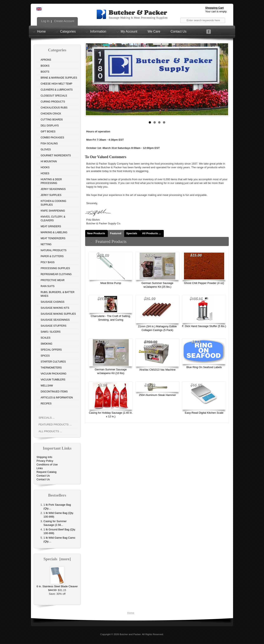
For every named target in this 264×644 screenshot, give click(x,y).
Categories (68, 31)
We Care (154, 31)
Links (40, 468)
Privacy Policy (45, 461)
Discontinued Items (54, 392)
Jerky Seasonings (53, 189)
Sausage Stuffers (54, 326)
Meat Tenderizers (53, 238)
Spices (45, 356)
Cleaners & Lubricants (57, 90)
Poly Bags (48, 262)
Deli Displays (50, 126)
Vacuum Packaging (54, 374)
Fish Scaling (49, 144)
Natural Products (54, 250)
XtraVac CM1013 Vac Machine (157, 370)
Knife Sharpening (53, 211)
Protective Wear (53, 280)
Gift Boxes (48, 132)
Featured (116, 233)
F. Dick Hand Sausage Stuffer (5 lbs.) (204, 326)
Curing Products (53, 102)
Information (98, 31)
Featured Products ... (55, 424)
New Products (96, 233)
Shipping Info (44, 457)
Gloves (46, 150)
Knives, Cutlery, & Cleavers (53, 219)
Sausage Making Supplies (58, 314)
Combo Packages (52, 138)
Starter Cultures (53, 362)
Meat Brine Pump (111, 283)
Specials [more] (57, 559)
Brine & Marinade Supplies (59, 78)
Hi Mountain (49, 161)
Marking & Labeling (54, 232)
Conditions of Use (47, 464)
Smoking (47, 344)
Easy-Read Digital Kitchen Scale (204, 413)
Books (45, 66)
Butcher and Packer (130, 634)
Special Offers (51, 350)
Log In (45, 21)
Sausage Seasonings (55, 320)
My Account (129, 31)
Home (41, 31)
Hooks (45, 167)
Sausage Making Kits (55, 308)
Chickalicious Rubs (54, 108)
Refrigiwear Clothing (56, 274)
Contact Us (179, 31)
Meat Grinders (51, 226)
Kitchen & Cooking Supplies (53, 203)
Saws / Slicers (51, 332)
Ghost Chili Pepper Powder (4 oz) (204, 283)
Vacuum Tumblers (53, 380)
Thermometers (51, 368)
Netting (46, 244)
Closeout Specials (54, 96)
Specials (132, 233)
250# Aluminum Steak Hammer (157, 395)
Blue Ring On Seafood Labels (204, 367)
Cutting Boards (52, 120)
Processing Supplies (55, 268)
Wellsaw (47, 386)
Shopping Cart (214, 8)
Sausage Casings (52, 302)
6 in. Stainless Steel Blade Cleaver (57, 585)
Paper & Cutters (52, 256)
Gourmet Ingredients (56, 155)
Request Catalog (47, 472)
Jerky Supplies (51, 195)
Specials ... (47, 418)
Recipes (46, 404)
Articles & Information (57, 398)
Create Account (64, 21)
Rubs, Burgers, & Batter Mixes (58, 294)
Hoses (45, 173)
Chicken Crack (51, 114)
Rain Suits (48, 286)
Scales (45, 338)
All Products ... (50, 431)
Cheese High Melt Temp (56, 84)
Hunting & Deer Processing (51, 181)
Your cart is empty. (216, 11)
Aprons (46, 60)
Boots (45, 72)
